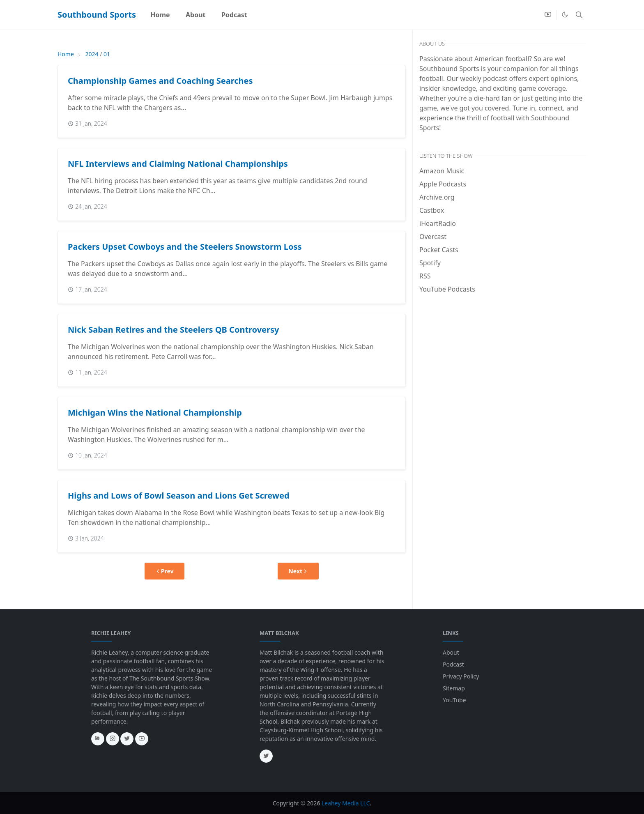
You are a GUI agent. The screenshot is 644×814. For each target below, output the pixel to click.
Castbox (432, 210)
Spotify (430, 263)
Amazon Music (442, 171)
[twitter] (127, 739)
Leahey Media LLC (346, 803)
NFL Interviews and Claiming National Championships (178, 164)
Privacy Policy (461, 676)
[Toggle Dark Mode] (565, 15)
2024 (92, 54)
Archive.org (437, 197)
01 (107, 54)
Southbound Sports (97, 15)
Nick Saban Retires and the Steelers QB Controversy (173, 330)
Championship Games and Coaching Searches (160, 81)
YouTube (454, 700)
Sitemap (454, 688)
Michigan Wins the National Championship (155, 413)
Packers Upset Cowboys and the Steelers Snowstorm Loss (185, 247)
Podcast (453, 664)
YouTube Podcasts (447, 289)
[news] (98, 739)
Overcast (433, 237)
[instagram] (113, 739)
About (451, 652)
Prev (164, 571)
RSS (425, 276)
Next (298, 571)
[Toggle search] (579, 15)
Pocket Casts (439, 250)
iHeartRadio (438, 223)
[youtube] (548, 15)
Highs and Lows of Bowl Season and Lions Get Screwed (179, 496)
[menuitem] (160, 15)
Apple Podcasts (443, 184)
